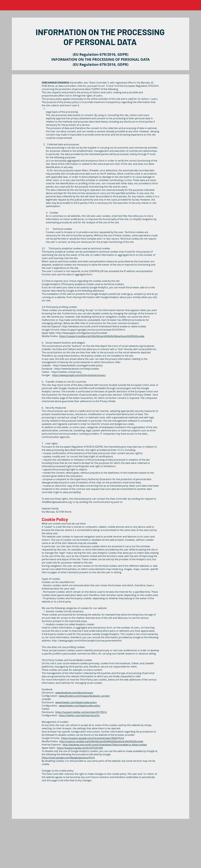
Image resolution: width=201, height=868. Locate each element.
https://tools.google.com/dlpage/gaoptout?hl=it (68, 758)
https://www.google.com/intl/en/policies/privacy (79, 375)
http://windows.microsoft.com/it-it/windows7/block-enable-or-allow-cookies (104, 326)
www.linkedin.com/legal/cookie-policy (76, 702)
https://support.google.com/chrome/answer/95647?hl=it (93, 738)
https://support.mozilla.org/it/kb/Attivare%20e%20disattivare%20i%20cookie (102, 336)
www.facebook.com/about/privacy (74, 693)
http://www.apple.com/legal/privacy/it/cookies (82, 333)
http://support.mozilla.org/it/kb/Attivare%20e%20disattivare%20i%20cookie (101, 741)
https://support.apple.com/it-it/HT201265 (80, 748)
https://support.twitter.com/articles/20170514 (81, 712)
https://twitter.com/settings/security (79, 715)
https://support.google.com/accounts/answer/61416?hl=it (93, 330)
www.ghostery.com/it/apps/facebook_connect (84, 696)
